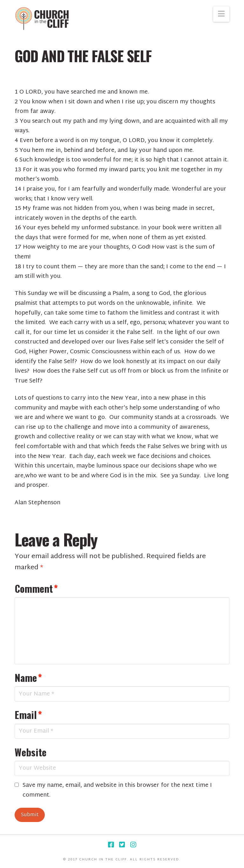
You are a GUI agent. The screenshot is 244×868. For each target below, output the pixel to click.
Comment (36, 588)
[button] (221, 14)
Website (30, 752)
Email (28, 715)
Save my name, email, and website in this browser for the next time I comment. (117, 790)
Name (28, 677)
